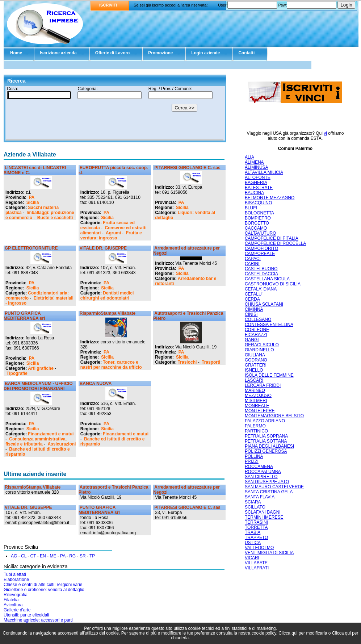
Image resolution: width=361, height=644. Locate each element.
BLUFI (251, 208)
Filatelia (11, 600)
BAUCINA (254, 193)
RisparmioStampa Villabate (108, 313)
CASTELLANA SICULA (267, 279)
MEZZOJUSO (258, 396)
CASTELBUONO (261, 269)
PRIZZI (252, 461)
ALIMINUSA (257, 167)
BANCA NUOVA (96, 384)
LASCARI (254, 380)
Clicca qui (288, 633)
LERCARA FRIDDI (263, 385)
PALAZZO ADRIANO (265, 421)
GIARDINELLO (259, 350)
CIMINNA (254, 309)
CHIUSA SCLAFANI (264, 304)
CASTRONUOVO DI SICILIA (273, 284)
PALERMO (255, 426)
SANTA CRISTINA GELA (269, 492)
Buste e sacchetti (55, 218)
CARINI (252, 264)
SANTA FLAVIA (260, 497)
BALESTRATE (259, 188)
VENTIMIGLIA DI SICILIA (269, 553)
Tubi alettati (15, 574)
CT (33, 556)
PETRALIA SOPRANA (266, 436)
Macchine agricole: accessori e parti (38, 620)
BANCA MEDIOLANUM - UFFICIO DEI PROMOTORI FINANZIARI (38, 386)
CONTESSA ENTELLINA (269, 325)
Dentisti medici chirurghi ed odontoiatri (107, 296)
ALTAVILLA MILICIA (264, 172)
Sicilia (33, 202)
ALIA (249, 157)
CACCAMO (256, 228)
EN (43, 556)
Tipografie (17, 373)
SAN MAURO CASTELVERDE (274, 487)
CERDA (252, 299)
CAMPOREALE (260, 254)
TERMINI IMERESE (264, 517)
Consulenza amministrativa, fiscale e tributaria (36, 442)
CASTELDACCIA (261, 274)
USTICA (253, 543)
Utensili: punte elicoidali (26, 615)
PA (32, 197)
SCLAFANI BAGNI (263, 512)
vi (325, 133)
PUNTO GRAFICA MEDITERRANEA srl (24, 316)
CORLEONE (257, 330)
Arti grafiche (41, 368)
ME (53, 556)
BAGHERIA (256, 183)
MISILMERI (256, 401)
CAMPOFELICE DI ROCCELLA (275, 243)
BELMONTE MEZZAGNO (270, 198)
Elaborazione (16, 580)
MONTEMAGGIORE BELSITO (274, 416)
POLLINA (254, 456)
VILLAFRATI (257, 568)
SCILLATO (255, 507)
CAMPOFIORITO (261, 248)
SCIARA (253, 502)
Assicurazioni (62, 444)
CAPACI (253, 259)
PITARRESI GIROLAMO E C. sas (187, 168)
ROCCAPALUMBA (263, 472)
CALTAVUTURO (261, 233)
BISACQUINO (258, 203)
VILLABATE (256, 563)
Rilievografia (16, 595)
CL (24, 556)
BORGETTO (257, 223)
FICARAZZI (256, 335)
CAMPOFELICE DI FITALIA (272, 238)
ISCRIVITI (108, 5)
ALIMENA (254, 162)
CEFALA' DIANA (261, 289)
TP (92, 556)
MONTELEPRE (260, 411)
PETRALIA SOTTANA (266, 441)
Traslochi (187, 362)
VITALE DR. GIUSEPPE (103, 248)
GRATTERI (256, 365)
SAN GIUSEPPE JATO (267, 482)
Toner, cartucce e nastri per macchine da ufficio (111, 365)
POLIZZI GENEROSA (266, 451)
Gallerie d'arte (17, 610)
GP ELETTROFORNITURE (31, 248)
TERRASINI (256, 522)
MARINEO (255, 390)
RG (72, 556)
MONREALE (257, 406)
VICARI (252, 558)
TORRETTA (256, 527)
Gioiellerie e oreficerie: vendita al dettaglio (44, 590)
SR (83, 556)
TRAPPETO (256, 538)
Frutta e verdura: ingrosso (111, 235)
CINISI (251, 314)
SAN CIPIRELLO (261, 477)
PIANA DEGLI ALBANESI (269, 446)
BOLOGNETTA (259, 213)
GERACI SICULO (262, 345)
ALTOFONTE (258, 177)
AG (14, 556)
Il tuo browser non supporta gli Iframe (115, 113)
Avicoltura (13, 605)
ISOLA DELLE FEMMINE (269, 375)
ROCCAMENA (259, 467)
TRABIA (253, 532)
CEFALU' (254, 294)
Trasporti (211, 362)
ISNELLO (254, 370)
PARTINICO (256, 431)
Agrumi (113, 233)
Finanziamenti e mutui (51, 434)
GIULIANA (255, 355)
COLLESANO (258, 319)
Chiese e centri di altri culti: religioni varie (43, 585)
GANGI (252, 340)
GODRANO (256, 360)
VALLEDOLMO (259, 548)
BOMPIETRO (258, 218)
